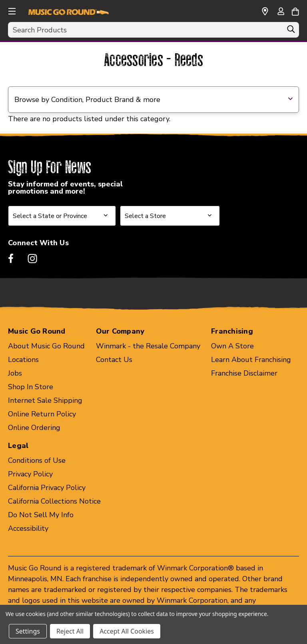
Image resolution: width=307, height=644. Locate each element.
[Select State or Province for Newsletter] (62, 216)
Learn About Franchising (251, 360)
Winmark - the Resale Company (148, 346)
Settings (28, 631)
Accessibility (28, 528)
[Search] (291, 31)
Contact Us (114, 360)
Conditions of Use (37, 460)
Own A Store (232, 346)
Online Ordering (34, 428)
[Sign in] (281, 12)
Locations (23, 360)
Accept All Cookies (127, 631)
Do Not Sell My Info (41, 515)
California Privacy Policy (47, 488)
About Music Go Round (46, 346)
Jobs (15, 373)
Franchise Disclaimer (244, 373)
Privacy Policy (30, 474)
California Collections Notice (54, 501)
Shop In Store (31, 387)
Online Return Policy (42, 414)
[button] (11, 10)
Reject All (70, 631)
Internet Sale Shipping (45, 400)
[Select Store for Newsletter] (170, 216)
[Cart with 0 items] (295, 10)
